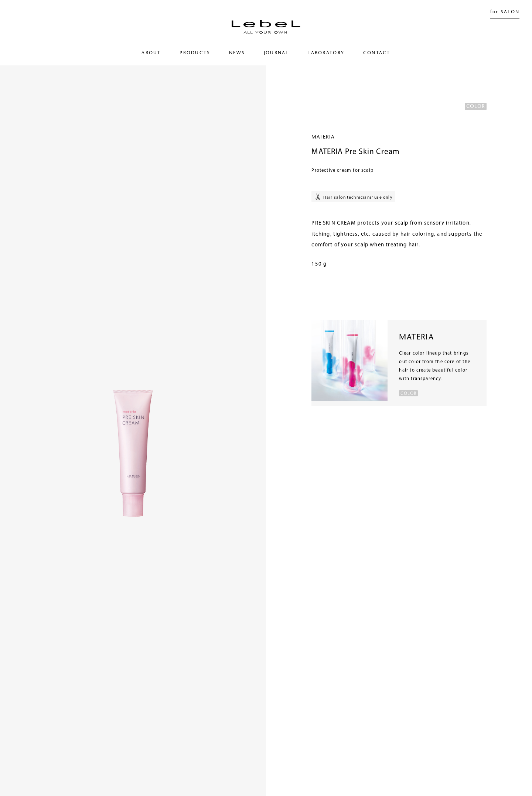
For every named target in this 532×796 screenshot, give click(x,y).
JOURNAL (276, 53)
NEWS (237, 53)
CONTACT (377, 53)
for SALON (505, 12)
